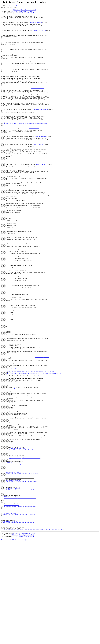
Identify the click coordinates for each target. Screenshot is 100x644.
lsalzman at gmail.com (14, 6)
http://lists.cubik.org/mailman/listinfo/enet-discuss (25, 537)
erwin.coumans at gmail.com (40, 128)
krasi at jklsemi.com (40, 34)
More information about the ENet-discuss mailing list (14, 643)
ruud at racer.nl (34, 151)
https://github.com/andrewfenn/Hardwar (19, 439)
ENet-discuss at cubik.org (17, 535)
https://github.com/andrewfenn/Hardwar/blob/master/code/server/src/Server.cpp (31, 442)
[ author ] (31, 13)
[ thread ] (21, 13)
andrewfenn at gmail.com (42, 425)
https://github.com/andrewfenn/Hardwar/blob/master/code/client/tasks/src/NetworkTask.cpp (34, 445)
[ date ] (17, 13)
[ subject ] (26, 13)
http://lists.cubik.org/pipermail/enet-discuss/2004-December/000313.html (25, 145)
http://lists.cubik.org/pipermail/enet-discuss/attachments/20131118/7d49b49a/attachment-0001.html (34, 633)
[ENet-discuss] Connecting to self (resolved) (25, 10)
